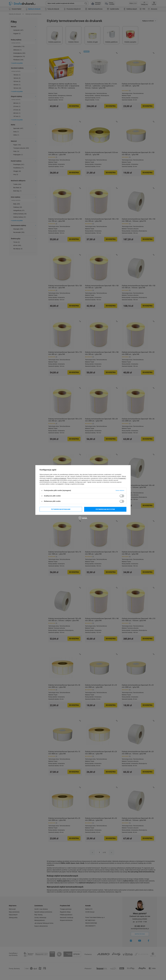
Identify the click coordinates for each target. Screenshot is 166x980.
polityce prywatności (60, 478)
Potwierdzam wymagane (61, 509)
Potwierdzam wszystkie (105, 509)
